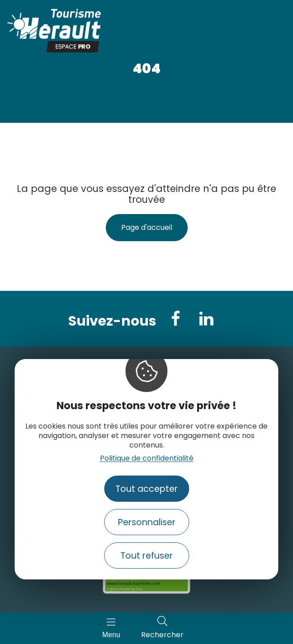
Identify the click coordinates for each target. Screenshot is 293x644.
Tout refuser (146, 556)
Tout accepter (146, 489)
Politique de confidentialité (147, 458)
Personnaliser (147, 522)
